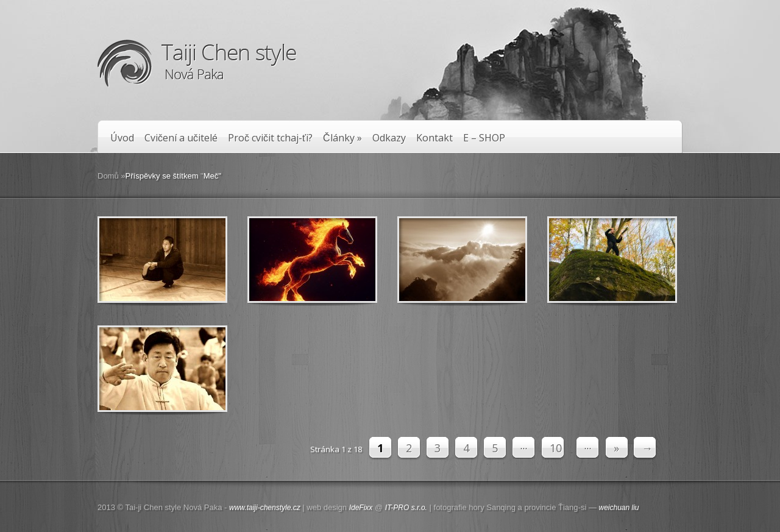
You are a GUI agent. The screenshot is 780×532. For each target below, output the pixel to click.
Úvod (122, 138)
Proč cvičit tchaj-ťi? (270, 138)
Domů (108, 176)
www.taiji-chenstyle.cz (265, 508)
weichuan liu (619, 508)
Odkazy (389, 138)
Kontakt (434, 138)
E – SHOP (484, 138)
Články (342, 138)
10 (556, 448)
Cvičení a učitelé (181, 138)
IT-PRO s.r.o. (406, 508)
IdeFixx (361, 508)
